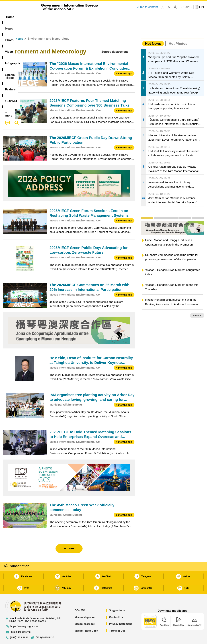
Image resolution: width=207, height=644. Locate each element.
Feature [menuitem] (123, 17)
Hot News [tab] (153, 33)
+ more (197, 304)
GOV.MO (80, 599)
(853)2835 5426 (45, 627)
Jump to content (147, 7)
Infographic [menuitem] (76, 17)
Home (7, 28)
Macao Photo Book (86, 620)
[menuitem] (26, 17)
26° (188, 7)
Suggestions (117, 599)
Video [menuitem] (57, 17)
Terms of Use (117, 620)
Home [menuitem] (10, 17)
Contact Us (116, 606)
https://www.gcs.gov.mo (24, 615)
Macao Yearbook (85, 613)
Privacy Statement (120, 613)
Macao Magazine (85, 606)
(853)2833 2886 (19, 627)
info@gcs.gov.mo (21, 621)
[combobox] (118, 41)
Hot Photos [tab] (178, 33)
